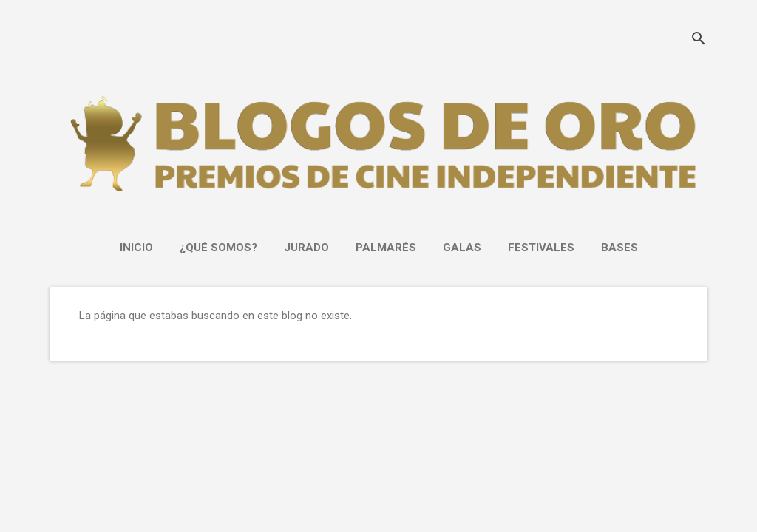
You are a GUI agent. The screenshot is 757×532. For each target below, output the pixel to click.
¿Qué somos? (218, 248)
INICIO (136, 248)
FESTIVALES (541, 248)
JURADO (306, 248)
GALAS (462, 248)
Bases (619, 248)
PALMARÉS (386, 248)
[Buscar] (699, 40)
